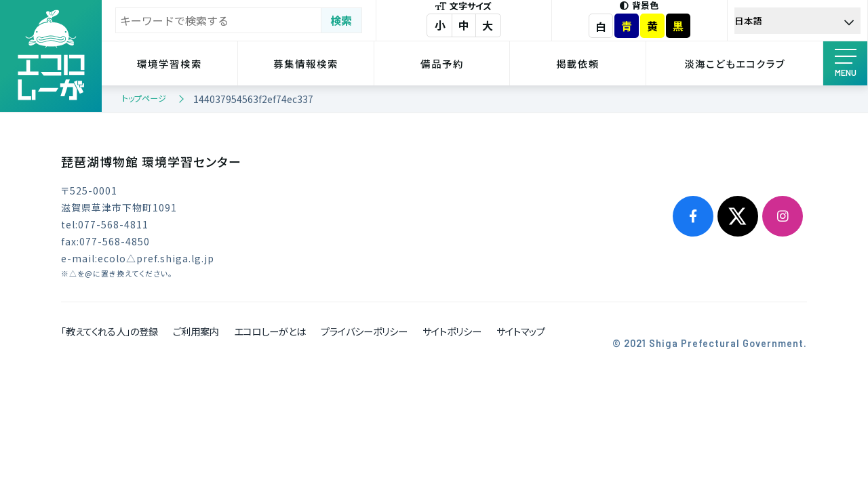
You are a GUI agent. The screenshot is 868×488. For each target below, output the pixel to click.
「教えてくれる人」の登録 (110, 331)
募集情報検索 (306, 63)
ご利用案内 (196, 331)
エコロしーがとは (270, 331)
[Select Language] (797, 21)
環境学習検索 (170, 63)
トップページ (144, 98)
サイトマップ (521, 331)
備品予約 (442, 63)
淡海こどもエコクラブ (735, 63)
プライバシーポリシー (364, 331)
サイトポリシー (452, 331)
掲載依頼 (578, 63)
